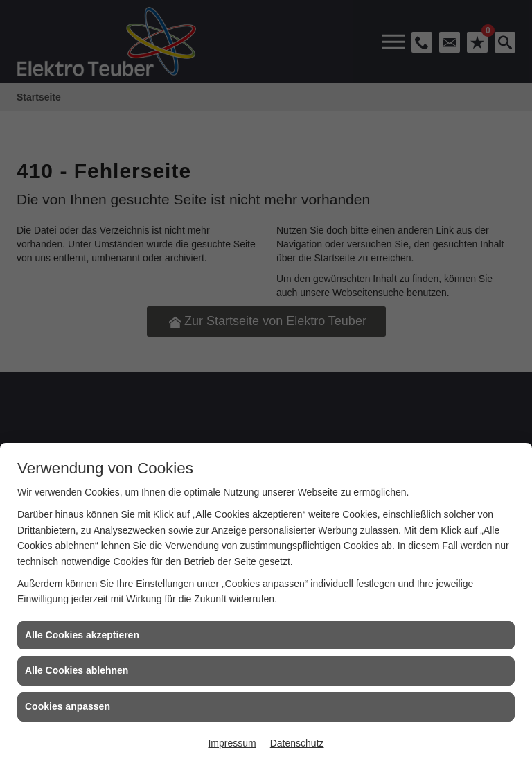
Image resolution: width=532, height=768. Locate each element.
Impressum (232, 743)
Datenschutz (297, 743)
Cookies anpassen (68, 706)
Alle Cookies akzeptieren (82, 635)
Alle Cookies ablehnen (77, 670)
